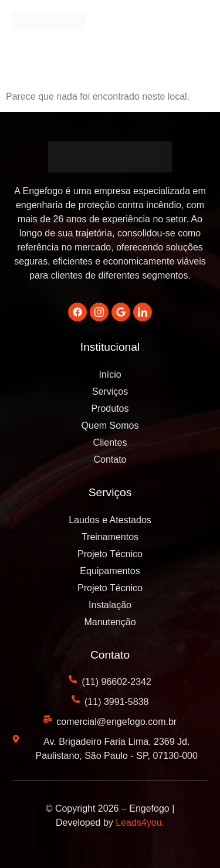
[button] (197, 25)
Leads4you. (140, 823)
